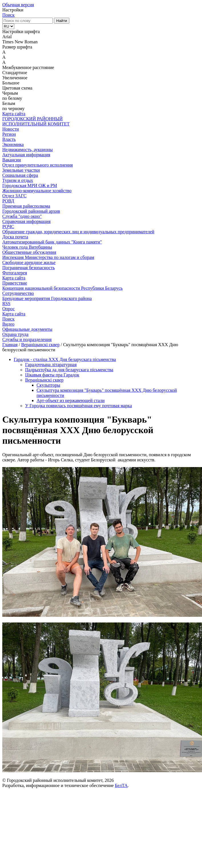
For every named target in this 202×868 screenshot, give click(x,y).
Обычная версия (18, 5)
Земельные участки (21, 170)
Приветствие (15, 283)
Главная (10, 345)
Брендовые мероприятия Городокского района (47, 298)
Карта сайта (14, 114)
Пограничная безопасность (29, 268)
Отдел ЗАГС (14, 196)
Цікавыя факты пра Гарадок (52, 375)
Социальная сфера (20, 175)
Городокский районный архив (31, 211)
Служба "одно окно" (22, 216)
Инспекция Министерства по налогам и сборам (48, 257)
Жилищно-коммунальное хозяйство (37, 191)
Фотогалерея (15, 273)
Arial (7, 37)
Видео (8, 324)
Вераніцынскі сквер (40, 345)
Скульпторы (48, 385)
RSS (6, 304)
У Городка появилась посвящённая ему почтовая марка (78, 406)
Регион (9, 134)
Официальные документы (27, 329)
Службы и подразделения (27, 339)
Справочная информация (26, 221)
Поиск (8, 15)
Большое (11, 83)
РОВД (8, 201)
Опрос (9, 309)
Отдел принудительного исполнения (38, 165)
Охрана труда (15, 334)
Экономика (13, 144)
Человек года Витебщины (27, 247)
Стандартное (15, 73)
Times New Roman (20, 42)
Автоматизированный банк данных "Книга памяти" (52, 242)
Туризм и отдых (18, 180)
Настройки (13, 10)
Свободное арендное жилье (29, 262)
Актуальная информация (26, 155)
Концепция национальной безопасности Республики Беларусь (62, 288)
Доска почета (15, 237)
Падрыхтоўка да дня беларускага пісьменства (69, 370)
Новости (11, 129)
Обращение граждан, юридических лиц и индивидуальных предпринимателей (78, 232)
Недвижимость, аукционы (28, 150)
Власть (9, 139)
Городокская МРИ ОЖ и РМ (30, 185)
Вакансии (12, 160)
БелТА (121, 785)
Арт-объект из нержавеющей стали (71, 400)
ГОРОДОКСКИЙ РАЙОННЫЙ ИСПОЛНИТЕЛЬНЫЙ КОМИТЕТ (36, 121)
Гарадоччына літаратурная (51, 365)
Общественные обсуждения (29, 252)
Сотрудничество (18, 293)
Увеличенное (15, 78)
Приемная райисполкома (26, 206)
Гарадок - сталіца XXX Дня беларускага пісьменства (65, 359)
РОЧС (8, 227)
